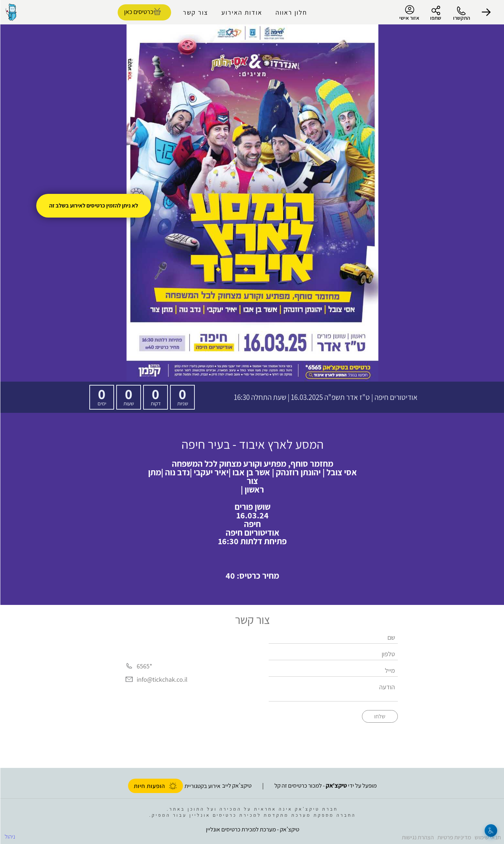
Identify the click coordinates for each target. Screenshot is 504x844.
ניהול (10, 836)
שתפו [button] (435, 18)
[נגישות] (491, 831)
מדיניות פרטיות (454, 837)
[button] (486, 12)
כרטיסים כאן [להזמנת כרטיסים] (138, 12)
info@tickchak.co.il (162, 679)
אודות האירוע (241, 12)
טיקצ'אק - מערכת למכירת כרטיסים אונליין (252, 829)
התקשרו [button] (461, 18)
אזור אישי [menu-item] (409, 13)
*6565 (144, 666)
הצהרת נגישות (417, 837)
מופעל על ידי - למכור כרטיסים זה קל (325, 785)
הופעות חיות (155, 786)
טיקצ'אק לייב (236, 785)
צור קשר (195, 12)
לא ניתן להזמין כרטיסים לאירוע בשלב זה (93, 206)
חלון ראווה (291, 12)
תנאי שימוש (487, 837)
